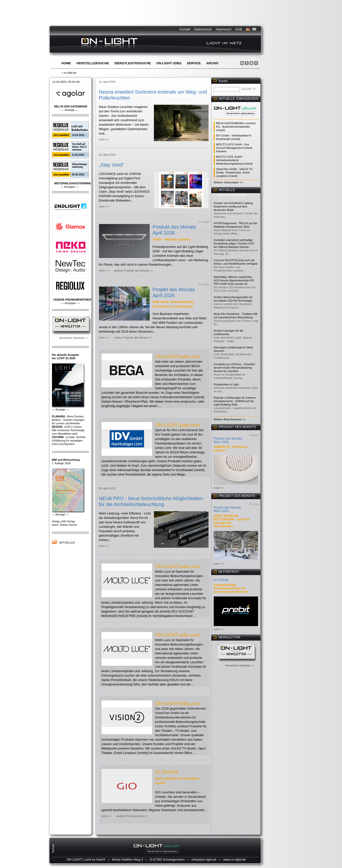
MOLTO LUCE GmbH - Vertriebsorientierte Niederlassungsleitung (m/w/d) (234, 160)
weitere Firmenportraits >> (132, 816)
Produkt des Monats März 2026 (228, 440)
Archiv (212, 63)
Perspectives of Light (226, 384)
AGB (238, 29)
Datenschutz (203, 29)
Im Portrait (166, 772)
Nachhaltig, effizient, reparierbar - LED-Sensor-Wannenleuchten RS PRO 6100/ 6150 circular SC (234, 280)
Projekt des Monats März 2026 (227, 509)
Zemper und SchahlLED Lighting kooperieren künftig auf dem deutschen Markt (233, 206)
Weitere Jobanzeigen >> (228, 182)
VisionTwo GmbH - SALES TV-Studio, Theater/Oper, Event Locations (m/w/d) (235, 172)
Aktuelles (67, 543)
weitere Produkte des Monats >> (133, 271)
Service (194, 63)
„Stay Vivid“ (112, 165)
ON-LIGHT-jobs (169, 63)
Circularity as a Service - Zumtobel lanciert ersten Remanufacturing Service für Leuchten (234, 368)
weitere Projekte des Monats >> (133, 338)
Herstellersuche (93, 63)
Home (66, 63)
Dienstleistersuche (133, 63)
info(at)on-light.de (204, 859)
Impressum (224, 29)
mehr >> (104, 139)
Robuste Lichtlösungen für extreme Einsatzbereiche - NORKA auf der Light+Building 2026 (235, 401)
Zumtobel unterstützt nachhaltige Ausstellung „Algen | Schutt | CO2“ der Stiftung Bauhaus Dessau (234, 243)
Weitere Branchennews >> (230, 419)
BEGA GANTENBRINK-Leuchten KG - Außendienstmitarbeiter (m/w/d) (236, 127)
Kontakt (185, 29)
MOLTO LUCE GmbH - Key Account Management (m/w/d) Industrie (234, 148)
